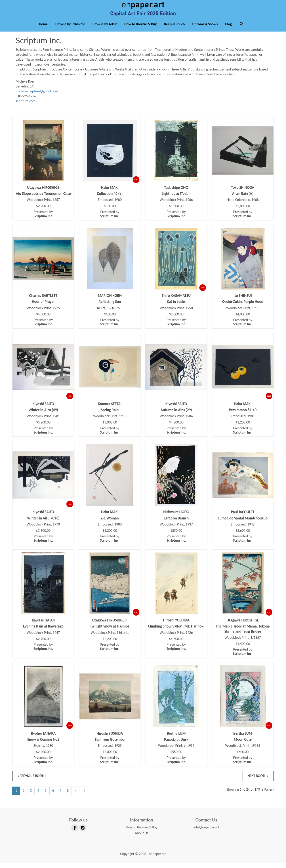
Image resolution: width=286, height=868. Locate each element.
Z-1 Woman (110, 523)
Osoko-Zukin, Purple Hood (243, 306)
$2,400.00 (43, 757)
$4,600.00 (176, 644)
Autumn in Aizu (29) (176, 415)
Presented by (43, 219)
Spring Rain (110, 415)
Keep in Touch (175, 29)
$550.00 (176, 757)
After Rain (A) (243, 198)
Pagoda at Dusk (176, 744)
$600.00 (243, 757)
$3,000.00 (110, 427)
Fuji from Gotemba (110, 744)
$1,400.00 (243, 649)
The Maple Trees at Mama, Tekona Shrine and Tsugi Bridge (243, 633)
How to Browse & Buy (141, 29)
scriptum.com (26, 106)
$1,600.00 (176, 211)
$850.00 (110, 211)
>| (83, 795)
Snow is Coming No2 (43, 744)
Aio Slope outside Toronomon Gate (43, 198)
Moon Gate (243, 744)
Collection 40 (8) (110, 198)
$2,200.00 (43, 211)
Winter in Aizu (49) (43, 415)
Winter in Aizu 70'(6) (43, 523)
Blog (228, 29)
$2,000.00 (176, 319)
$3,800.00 (43, 535)
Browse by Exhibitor (70, 29)
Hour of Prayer (43, 306)
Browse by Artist (105, 29)
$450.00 (110, 319)
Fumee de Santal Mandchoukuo (243, 523)
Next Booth (257, 780)
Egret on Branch (176, 523)
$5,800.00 (243, 211)
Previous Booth (32, 780)
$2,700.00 (43, 644)
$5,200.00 (43, 427)
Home (43, 29)
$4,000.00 (43, 319)
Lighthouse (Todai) (176, 198)
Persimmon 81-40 (243, 415)
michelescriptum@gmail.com (37, 96)
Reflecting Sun (110, 306)
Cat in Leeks (176, 306)
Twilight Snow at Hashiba (110, 631)
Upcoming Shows (205, 29)
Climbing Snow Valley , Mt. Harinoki (176, 631)
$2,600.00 (243, 535)
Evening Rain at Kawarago (43, 631)
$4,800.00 (176, 427)
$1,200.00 (243, 427)
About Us (142, 838)
